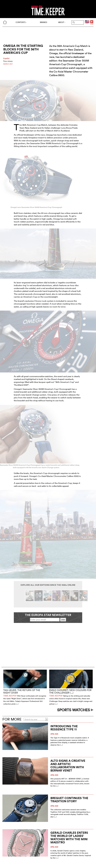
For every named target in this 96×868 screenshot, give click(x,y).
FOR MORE (12, 719)
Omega (49, 135)
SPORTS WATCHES (75, 710)
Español (6, 58)
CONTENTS (21, 22)
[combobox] (36, 719)
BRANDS (44, 22)
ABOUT (62, 22)
